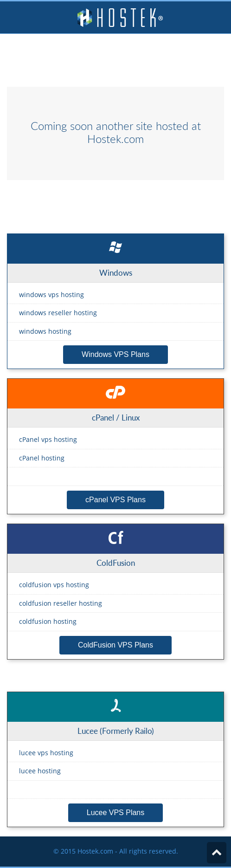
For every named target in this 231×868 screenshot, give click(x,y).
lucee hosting (40, 771)
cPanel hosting (42, 458)
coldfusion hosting (48, 621)
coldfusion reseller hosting (61, 603)
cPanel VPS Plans (115, 500)
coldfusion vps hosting (54, 585)
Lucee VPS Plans (116, 813)
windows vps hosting (51, 295)
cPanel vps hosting (48, 439)
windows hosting (45, 331)
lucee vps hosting (46, 753)
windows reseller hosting (58, 313)
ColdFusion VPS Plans (115, 645)
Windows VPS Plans (115, 354)
